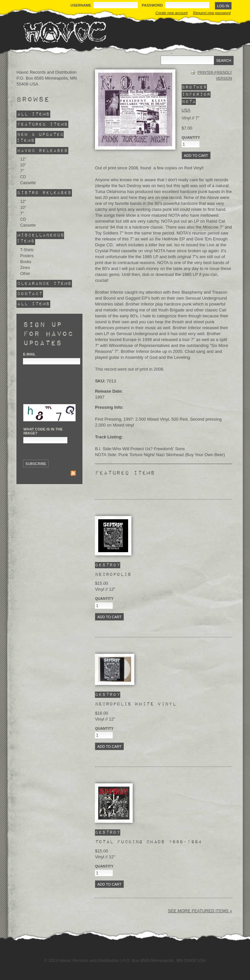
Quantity (104, 599)
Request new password (212, 13)
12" (23, 159)
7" (22, 171)
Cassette (28, 183)
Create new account (171, 13)
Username (81, 5)
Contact (30, 294)
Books (26, 262)
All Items (33, 114)
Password (153, 5)
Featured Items (42, 124)
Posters (27, 256)
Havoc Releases (42, 150)
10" (23, 165)
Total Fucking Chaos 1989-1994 (148, 842)
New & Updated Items (40, 137)
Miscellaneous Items (40, 238)
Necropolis (113, 575)
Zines (25, 268)
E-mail (29, 354)
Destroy (108, 565)
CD (23, 177)
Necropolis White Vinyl (136, 704)
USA (186, 110)
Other (25, 274)
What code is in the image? (43, 431)
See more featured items (199, 911)
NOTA (189, 102)
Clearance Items (44, 284)
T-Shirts (27, 250)
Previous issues (39, 474)
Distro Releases (44, 193)
